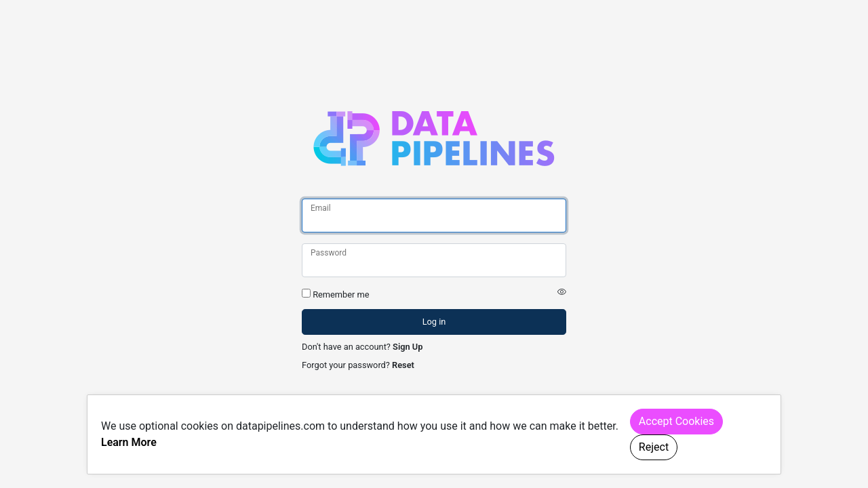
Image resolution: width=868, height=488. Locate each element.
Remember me (341, 294)
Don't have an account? (346, 347)
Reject (654, 447)
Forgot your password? (346, 365)
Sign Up (408, 347)
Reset (403, 365)
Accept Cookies (676, 421)
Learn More (129, 442)
